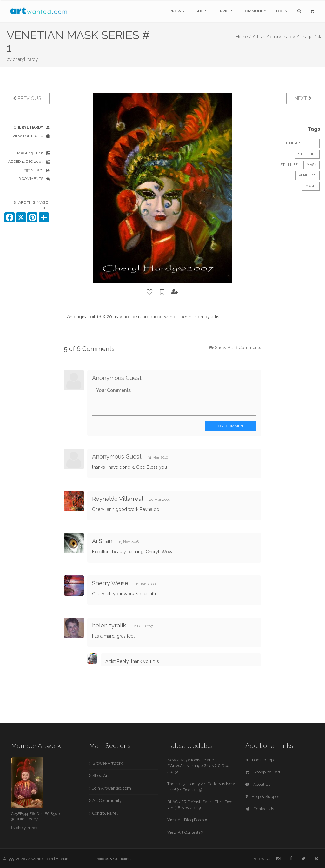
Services (224, 11)
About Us (258, 784)
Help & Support (263, 796)
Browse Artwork (108, 763)
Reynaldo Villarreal (117, 499)
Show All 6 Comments (238, 348)
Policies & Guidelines (114, 859)
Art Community (107, 801)
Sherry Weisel (111, 583)
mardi (311, 186)
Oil (314, 143)
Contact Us (260, 809)
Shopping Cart (263, 772)
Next (303, 98)
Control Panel (105, 813)
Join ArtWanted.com (112, 788)
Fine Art (294, 143)
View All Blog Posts (187, 820)
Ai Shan (102, 541)
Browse (178, 11)
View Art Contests (185, 832)
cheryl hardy (26, 59)
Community (255, 11)
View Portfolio (28, 136)
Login (282, 11)
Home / (244, 37)
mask (312, 165)
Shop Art (101, 775)
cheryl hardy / (285, 37)
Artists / (261, 37)
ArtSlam (63, 859)
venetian (308, 175)
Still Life (307, 154)
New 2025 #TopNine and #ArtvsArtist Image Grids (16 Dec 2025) (198, 766)
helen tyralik (109, 625)
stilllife (289, 165)
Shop (201, 11)
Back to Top (259, 760)
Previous (27, 98)
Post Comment (231, 426)
